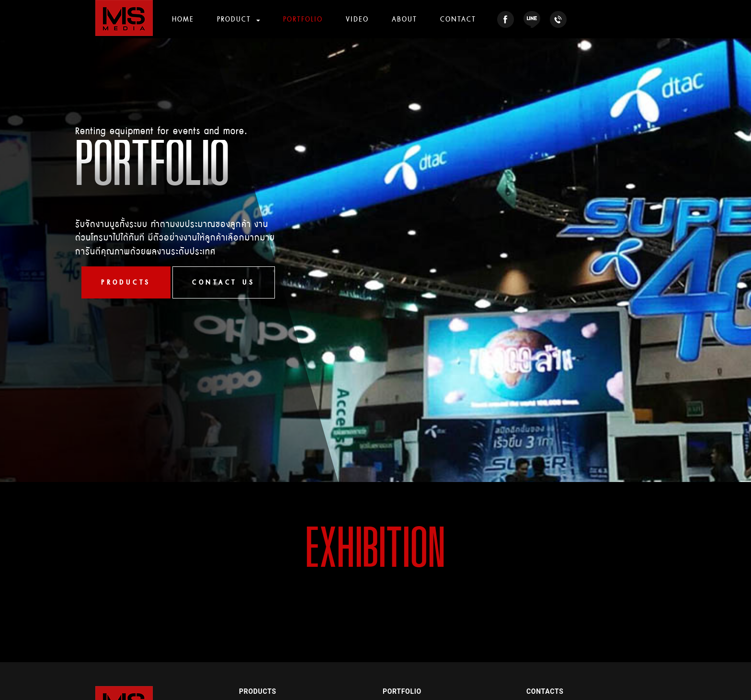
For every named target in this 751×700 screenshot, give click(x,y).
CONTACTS (545, 691)
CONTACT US (224, 282)
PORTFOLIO (303, 19)
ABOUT (404, 19)
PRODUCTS (126, 282)
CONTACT (458, 19)
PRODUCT (236, 19)
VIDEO (357, 19)
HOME (183, 19)
